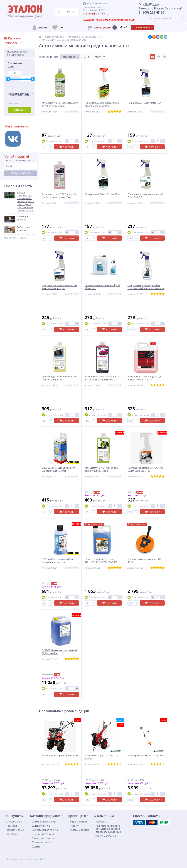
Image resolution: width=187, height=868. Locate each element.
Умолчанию (68, 57)
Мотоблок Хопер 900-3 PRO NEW (60, 756)
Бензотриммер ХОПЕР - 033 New (145, 756)
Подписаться (21, 173)
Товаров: (44, 57)
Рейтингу (100, 57)
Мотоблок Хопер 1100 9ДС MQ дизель (101, 757)
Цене (86, 57)
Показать (19, 110)
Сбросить (13, 103)
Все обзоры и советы (16, 238)
